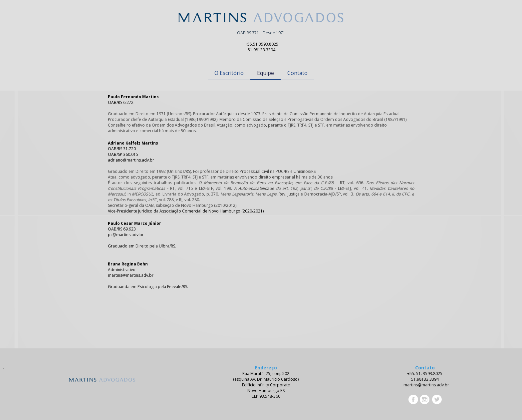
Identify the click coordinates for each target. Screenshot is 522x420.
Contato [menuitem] (297, 73)
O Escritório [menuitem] (229, 73)
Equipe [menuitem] (265, 73)
